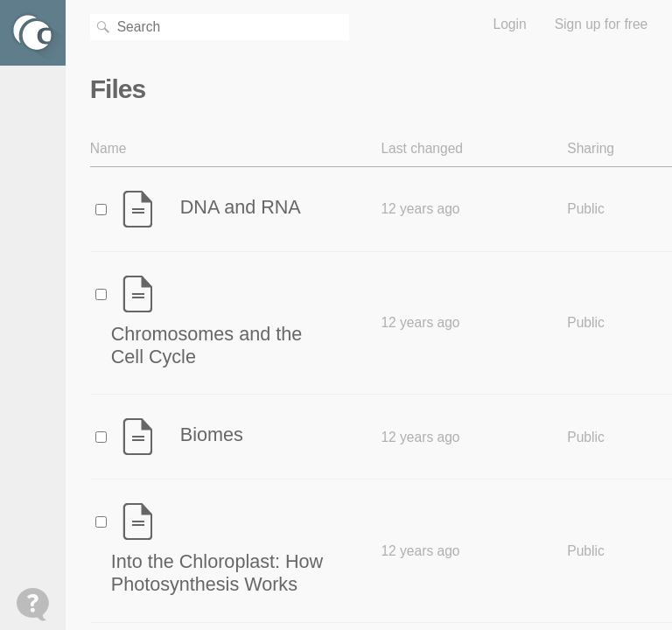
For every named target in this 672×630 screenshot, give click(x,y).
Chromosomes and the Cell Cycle (206, 345)
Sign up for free (602, 24)
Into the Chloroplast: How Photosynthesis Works (217, 573)
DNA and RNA (241, 207)
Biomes (212, 434)
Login (509, 24)
